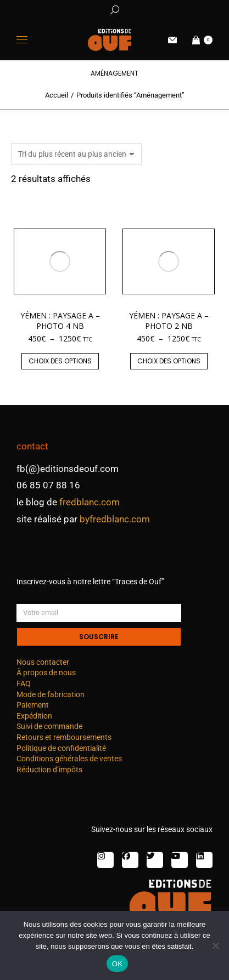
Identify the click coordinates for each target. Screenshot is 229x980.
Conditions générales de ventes (69, 759)
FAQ (24, 683)
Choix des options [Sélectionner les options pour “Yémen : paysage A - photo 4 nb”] (60, 361)
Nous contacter (43, 662)
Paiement (33, 705)
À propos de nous (46, 673)
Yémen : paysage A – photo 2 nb (169, 320)
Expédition (34, 716)
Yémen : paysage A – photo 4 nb (60, 320)
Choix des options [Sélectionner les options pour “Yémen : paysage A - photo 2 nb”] (169, 361)
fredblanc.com (90, 502)
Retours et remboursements (64, 737)
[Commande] (76, 154)
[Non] (215, 945)
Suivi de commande (49, 726)
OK (117, 964)
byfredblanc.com (115, 519)
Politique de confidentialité (61, 748)
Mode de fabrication (51, 694)
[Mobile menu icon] (22, 40)
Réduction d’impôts (49, 770)
